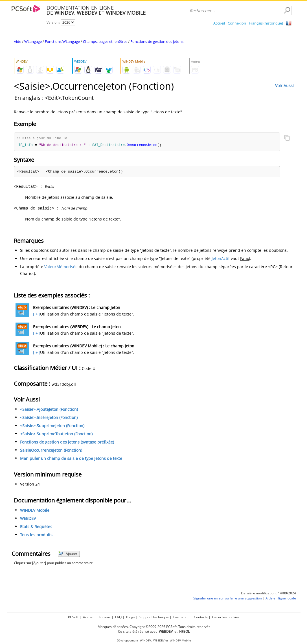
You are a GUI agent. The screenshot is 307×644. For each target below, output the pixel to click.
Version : (54, 22)
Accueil (219, 23)
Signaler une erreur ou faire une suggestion (228, 599)
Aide (17, 41)
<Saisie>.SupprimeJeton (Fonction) (52, 426)
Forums (105, 617)
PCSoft (73, 617)
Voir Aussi (284, 86)
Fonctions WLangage (62, 41)
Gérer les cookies (226, 617)
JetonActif (221, 259)
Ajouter (68, 554)
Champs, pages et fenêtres (105, 41)
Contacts (201, 617)
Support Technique (154, 617)
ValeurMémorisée (61, 267)
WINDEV (145, 640)
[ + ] (36, 315)
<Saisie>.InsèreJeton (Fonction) (49, 418)
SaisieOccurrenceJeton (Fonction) (51, 451)
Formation (181, 617)
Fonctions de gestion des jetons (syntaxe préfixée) (67, 443)
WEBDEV (28, 519)
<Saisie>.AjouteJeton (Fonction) (49, 410)
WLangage (33, 41)
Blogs (131, 617)
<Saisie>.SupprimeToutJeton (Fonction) (56, 434)
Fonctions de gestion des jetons (157, 41)
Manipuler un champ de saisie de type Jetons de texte (71, 459)
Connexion (237, 23)
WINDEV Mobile (35, 511)
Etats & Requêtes (36, 527)
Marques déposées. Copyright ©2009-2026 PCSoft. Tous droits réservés (154, 627)
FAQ (118, 617)
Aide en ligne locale (281, 599)
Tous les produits (36, 535)
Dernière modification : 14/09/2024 (268, 594)
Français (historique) (266, 23)
